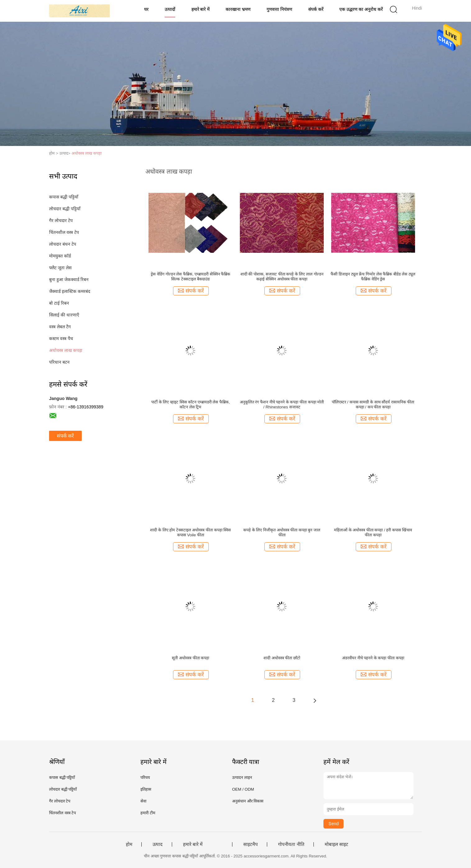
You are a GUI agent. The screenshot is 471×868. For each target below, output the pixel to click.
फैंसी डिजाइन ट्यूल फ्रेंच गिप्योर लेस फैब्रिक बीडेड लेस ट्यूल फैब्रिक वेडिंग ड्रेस (373, 277)
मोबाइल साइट (336, 844)
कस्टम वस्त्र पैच (61, 339)
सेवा (143, 801)
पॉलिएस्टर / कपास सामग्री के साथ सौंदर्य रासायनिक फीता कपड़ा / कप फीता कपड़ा (373, 404)
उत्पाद (158, 844)
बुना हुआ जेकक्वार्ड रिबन (69, 279)
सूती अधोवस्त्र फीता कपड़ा (190, 658)
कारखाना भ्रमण (238, 9)
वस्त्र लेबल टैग (60, 327)
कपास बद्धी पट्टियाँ (64, 197)
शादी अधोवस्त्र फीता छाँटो (282, 658)
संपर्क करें (316, 9)
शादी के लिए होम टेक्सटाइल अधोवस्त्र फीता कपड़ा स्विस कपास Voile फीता (190, 532)
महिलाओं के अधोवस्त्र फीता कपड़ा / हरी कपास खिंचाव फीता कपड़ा (373, 532)
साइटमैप (251, 844)
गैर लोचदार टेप (61, 220)
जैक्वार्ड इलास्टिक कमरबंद (70, 291)
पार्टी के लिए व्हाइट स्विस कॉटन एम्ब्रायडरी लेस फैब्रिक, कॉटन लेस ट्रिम (191, 404)
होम (129, 844)
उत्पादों (170, 9)
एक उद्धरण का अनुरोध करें (361, 9)
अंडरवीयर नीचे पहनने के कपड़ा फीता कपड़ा (373, 658)
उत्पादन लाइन (242, 777)
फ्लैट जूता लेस (60, 268)
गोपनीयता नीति (291, 844)
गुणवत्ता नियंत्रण (279, 9)
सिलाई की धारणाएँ (64, 315)
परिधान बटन (59, 362)
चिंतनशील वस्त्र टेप (64, 232)
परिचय (145, 777)
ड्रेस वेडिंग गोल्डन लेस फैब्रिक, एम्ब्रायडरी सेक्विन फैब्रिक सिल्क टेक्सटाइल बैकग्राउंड (190, 277)
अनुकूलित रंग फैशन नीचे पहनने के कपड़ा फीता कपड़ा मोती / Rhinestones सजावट (282, 404)
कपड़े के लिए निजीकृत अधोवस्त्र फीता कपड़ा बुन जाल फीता (282, 532)
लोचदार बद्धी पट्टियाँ (65, 209)
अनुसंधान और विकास (248, 801)
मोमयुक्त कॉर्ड (60, 256)
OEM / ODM (243, 789)
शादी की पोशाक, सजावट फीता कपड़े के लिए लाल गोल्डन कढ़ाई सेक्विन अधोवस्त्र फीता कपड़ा (282, 277)
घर (146, 9)
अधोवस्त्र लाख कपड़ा (87, 153)
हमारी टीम (148, 813)
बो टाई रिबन (59, 303)
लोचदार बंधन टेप (63, 244)
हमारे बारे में (201, 9)
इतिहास (146, 789)
